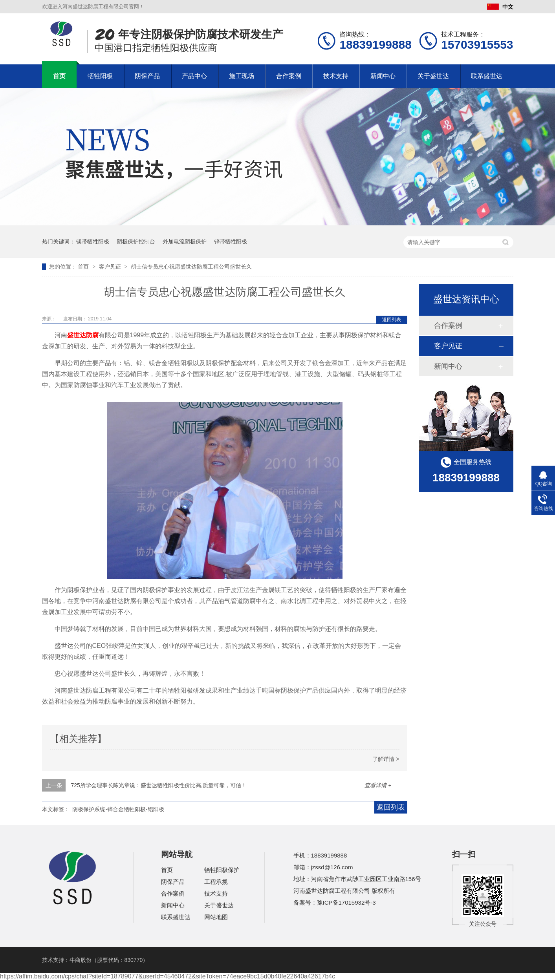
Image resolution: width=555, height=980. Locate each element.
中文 (500, 7)
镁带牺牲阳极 (93, 241)
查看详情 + (378, 785)
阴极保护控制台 (136, 241)
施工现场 (242, 76)
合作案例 (289, 76)
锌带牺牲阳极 (231, 241)
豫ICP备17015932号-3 (346, 902)
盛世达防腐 (83, 335)
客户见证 (111, 267)
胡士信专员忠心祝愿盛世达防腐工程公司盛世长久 (191, 267)
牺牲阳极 (100, 76)
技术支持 (336, 76)
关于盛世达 (433, 76)
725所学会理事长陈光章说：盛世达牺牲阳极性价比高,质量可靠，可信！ (158, 785)
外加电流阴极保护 (185, 241)
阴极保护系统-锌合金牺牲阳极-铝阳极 (118, 809)
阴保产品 (147, 76)
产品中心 (194, 76)
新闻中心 (383, 76)
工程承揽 (216, 882)
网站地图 (216, 917)
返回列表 (392, 320)
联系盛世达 (487, 76)
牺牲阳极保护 (222, 870)
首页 (59, 76)
